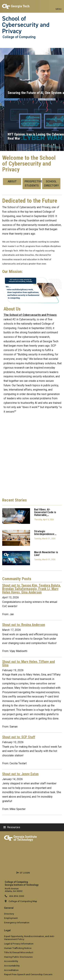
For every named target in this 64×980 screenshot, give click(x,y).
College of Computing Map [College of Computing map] (23, 901)
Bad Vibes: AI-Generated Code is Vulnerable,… (45, 512)
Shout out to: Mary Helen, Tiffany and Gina (29, 663)
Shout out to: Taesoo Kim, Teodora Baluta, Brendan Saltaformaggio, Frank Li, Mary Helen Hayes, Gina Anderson (32, 589)
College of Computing (19, 37)
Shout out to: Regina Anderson (24, 625)
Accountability (12, 966)
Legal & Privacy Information (19, 944)
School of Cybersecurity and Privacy (26, 25)
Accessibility (11, 961)
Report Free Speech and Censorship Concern (28, 974)
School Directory (52, 184)
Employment (11, 918)
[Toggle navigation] (59, 5)
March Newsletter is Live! (46, 554)
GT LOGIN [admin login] (25, 873)
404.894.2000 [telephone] (16, 896)
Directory (9, 914)
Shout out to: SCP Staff (19, 737)
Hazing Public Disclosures (18, 957)
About (12, 181)
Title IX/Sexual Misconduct (19, 952)
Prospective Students (33, 184)
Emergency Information (17, 922)
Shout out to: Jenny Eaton (20, 774)
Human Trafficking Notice (18, 948)
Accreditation (11, 970)
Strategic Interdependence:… (45, 533)
